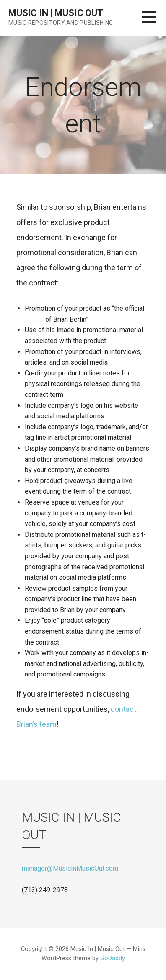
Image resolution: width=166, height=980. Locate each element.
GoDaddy (113, 958)
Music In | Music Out (56, 13)
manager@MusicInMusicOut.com (70, 868)
